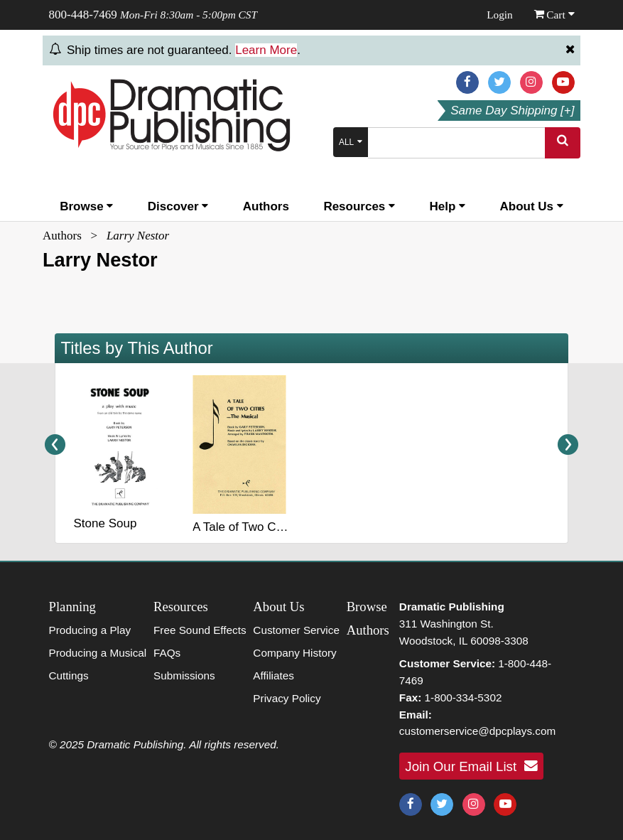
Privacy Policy (287, 698)
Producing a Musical (98, 653)
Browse (86, 206)
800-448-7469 (83, 15)
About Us (532, 206)
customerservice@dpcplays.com (477, 731)
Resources (359, 206)
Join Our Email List (471, 766)
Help (448, 206)
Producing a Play (90, 630)
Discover (178, 206)
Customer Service (296, 630)
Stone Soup (105, 523)
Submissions (184, 675)
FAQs (167, 653)
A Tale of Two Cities (245, 527)
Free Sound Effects (200, 630)
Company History (294, 653)
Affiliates (273, 675)
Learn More (266, 50)
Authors (266, 206)
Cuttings (69, 675)
